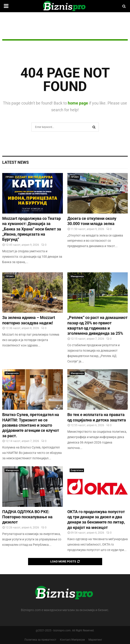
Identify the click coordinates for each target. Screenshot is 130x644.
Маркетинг (95, 640)
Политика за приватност (40, 640)
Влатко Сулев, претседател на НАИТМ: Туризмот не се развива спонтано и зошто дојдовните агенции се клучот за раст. (31, 425)
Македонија (77, 276)
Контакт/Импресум (72, 640)
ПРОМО (10, 177)
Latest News (15, 162)
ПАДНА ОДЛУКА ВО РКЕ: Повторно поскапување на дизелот (27, 517)
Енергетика (77, 470)
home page (78, 103)
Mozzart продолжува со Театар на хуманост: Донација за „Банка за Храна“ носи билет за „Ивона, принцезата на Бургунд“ (32, 229)
